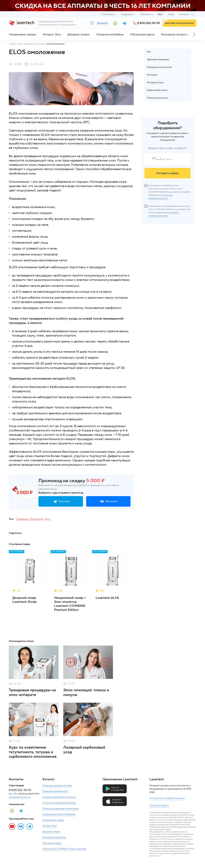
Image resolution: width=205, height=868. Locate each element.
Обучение (145, 14)
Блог (160, 14)
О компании (107, 14)
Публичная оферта (159, 806)
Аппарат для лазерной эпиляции (59, 803)
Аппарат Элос (52, 34)
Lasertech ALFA (107, 598)
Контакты (184, 14)
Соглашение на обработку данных (167, 798)
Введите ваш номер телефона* (168, 148)
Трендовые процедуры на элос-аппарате (32, 692)
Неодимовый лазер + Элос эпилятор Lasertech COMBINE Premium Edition (70, 604)
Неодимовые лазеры (23, 34)
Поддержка (127, 14)
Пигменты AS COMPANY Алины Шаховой (64, 849)
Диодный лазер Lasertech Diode (24, 600)
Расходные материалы (176, 34)
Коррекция (22, 519)
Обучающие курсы (142, 34)
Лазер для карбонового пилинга (59, 797)
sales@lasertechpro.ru (20, 797)
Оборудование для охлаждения (59, 814)
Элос (47, 519)
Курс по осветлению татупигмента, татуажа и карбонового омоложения (33, 752)
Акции (171, 14)
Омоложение (36, 519)
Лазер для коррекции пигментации (61, 809)
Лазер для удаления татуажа (57, 786)
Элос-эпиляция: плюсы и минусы (86, 692)
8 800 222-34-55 (149, 23)
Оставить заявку (168, 173)
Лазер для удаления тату (55, 791)
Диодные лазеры (79, 34)
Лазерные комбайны (110, 34)
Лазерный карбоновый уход (84, 750)
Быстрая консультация (179, 23)
